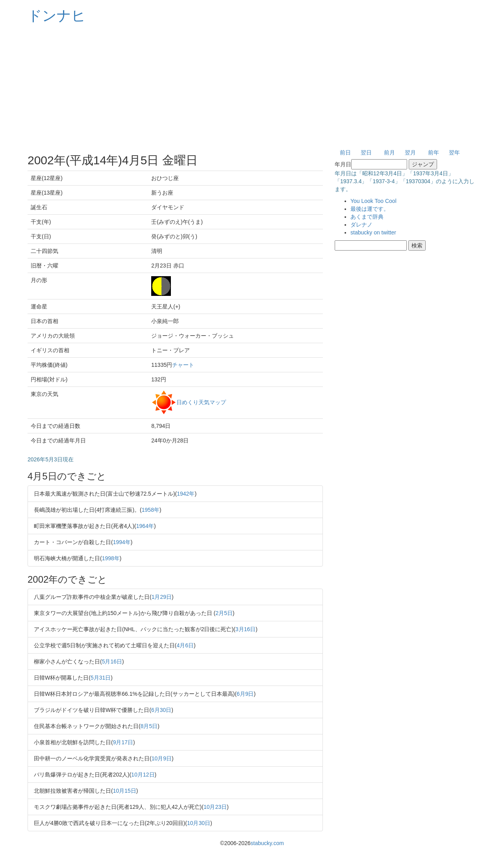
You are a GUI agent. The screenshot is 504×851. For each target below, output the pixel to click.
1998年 (111, 558)
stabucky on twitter (373, 232)
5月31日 (101, 678)
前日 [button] (345, 152)
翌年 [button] (454, 152)
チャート (183, 365)
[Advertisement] (252, 87)
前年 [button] (434, 152)
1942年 (186, 494)
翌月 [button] (410, 152)
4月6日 (185, 645)
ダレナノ (361, 225)
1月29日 (162, 597)
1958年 (151, 510)
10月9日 (162, 758)
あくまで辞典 (367, 217)
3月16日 (246, 629)
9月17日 (123, 742)
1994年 (122, 542)
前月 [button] (389, 152)
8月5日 (149, 726)
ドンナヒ (57, 16)
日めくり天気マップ (201, 402)
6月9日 (245, 694)
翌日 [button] (366, 152)
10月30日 (199, 823)
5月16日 (112, 661)
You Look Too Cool (373, 201)
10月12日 (143, 775)
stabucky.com (267, 843)
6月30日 (161, 710)
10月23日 (215, 807)
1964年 (145, 526)
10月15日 (125, 791)
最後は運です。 (370, 209)
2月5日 (224, 613)
